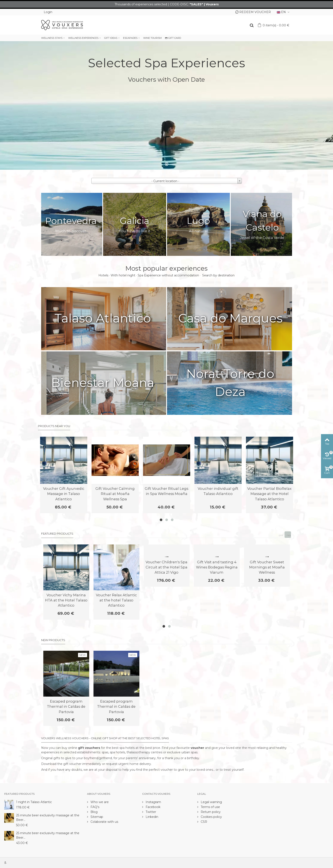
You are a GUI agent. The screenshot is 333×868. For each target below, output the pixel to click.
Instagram (153, 802)
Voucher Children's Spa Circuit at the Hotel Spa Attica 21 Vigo (166, 567)
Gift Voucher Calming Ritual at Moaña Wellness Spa (115, 494)
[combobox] (167, 181)
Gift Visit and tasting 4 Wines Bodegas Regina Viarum (217, 567)
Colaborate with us (104, 822)
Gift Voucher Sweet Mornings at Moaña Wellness (267, 567)
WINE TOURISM (152, 38)
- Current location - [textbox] (165, 181)
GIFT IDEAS (111, 38)
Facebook (153, 807)
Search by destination (218, 275)
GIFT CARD (173, 38)
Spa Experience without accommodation (168, 275)
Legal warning (211, 802)
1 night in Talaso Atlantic (34, 802)
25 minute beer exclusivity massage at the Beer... (48, 818)
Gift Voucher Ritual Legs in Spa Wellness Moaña (166, 491)
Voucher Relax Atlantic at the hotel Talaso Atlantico (116, 600)
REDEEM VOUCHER (253, 12)
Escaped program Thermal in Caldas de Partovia (66, 707)
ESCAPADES (130, 38)
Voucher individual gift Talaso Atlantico (218, 491)
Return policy (210, 812)
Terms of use (210, 807)
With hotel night (123, 275)
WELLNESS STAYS (52, 38)
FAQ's (94, 807)
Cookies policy (211, 817)
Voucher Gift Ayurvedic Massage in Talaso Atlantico (64, 494)
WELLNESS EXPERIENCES (83, 38)
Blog (94, 812)
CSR (203, 822)
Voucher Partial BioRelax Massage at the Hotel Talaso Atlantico (269, 494)
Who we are (99, 802)
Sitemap (96, 817)
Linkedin (151, 817)
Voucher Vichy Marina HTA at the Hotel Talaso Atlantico (66, 600)
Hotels (103, 275)
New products (53, 640)
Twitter (150, 812)
